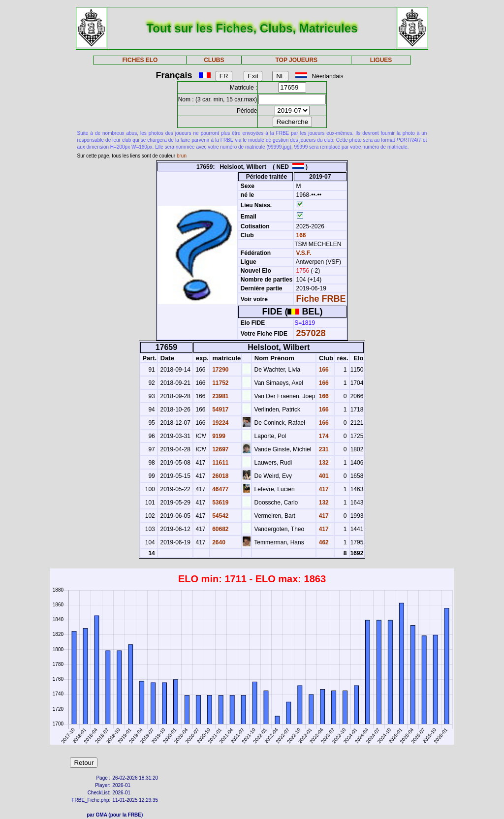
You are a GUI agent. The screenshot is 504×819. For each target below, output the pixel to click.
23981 (220, 396)
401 (323, 476)
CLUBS (214, 60)
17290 (220, 370)
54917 (220, 409)
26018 (220, 476)
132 (323, 463)
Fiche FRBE (321, 299)
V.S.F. (304, 253)
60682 (220, 529)
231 (323, 449)
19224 (220, 423)
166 (300, 235)
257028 (311, 333)
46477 (220, 489)
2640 (218, 542)
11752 (220, 383)
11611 (220, 463)
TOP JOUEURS (297, 60)
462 (323, 542)
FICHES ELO (140, 60)
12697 (220, 449)
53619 (220, 503)
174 (323, 436)
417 (323, 489)
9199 (218, 436)
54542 (220, 516)
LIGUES (381, 60)
